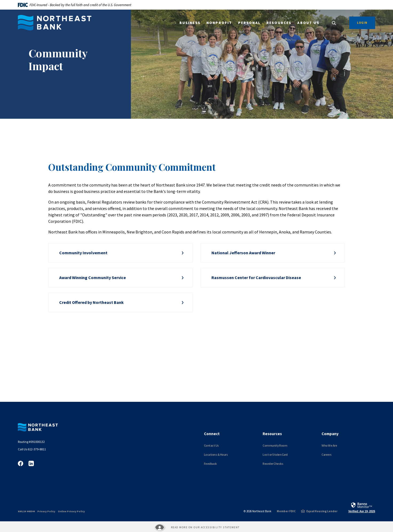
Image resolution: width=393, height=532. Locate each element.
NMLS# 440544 (26, 511)
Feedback (210, 464)
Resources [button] (279, 23)
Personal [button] (249, 23)
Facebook (21, 463)
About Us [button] (308, 23)
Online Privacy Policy (71, 511)
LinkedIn (31, 463)
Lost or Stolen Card (275, 454)
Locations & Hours (216, 454)
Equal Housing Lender (322, 511)
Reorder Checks (273, 464)
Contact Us (211, 445)
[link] (362, 507)
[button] (120, 253)
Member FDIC (286, 511)
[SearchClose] (334, 23)
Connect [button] (212, 434)
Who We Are (329, 445)
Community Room (275, 445)
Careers (327, 454)
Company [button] (330, 434)
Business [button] (190, 23)
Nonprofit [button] (219, 23)
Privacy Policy (46, 511)
